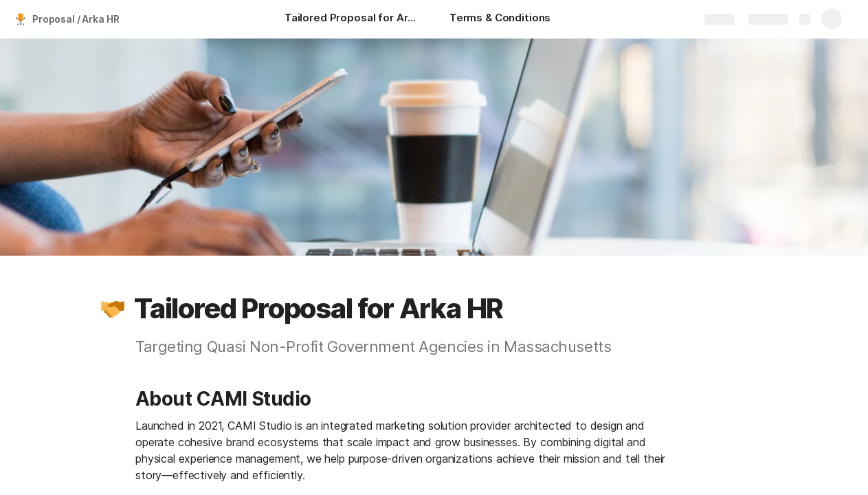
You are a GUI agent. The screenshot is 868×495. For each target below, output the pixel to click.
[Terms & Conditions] (500, 19)
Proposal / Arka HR (76, 19)
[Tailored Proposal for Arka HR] (353, 19)
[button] (113, 309)
